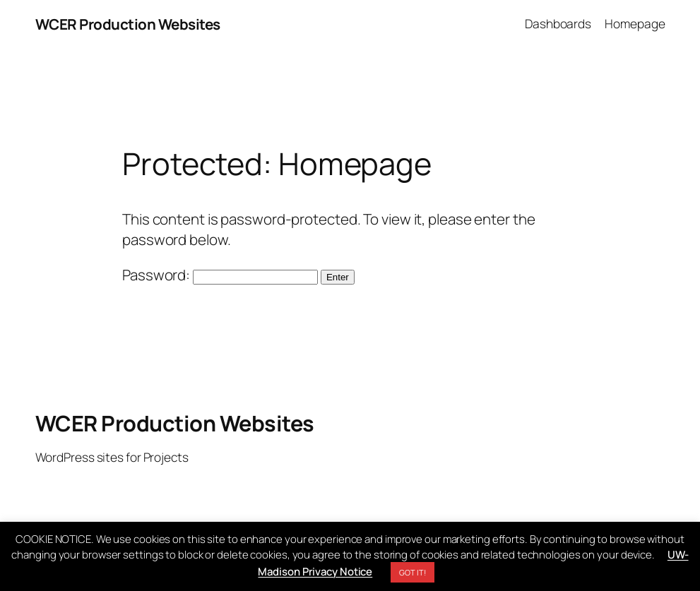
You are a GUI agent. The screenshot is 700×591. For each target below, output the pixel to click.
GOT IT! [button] (412, 572)
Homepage (635, 24)
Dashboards (558, 24)
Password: (220, 275)
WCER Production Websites (128, 24)
